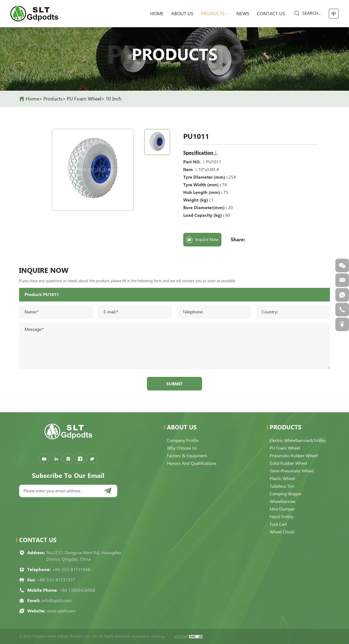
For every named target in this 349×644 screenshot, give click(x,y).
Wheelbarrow (282, 501)
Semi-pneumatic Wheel (292, 471)
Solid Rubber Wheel (288, 463)
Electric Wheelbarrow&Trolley (298, 440)
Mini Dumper (282, 509)
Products (213, 14)
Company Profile (183, 440)
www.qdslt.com (61, 611)
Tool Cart (278, 524)
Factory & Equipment (187, 456)
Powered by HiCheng (148, 637)
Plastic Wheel (282, 479)
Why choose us (182, 448)
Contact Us (271, 14)
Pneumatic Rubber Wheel (294, 456)
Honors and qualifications (192, 463)
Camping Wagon (286, 494)
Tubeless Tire (282, 486)
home (157, 14)
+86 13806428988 (77, 590)
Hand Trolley (282, 517)
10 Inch (113, 99)
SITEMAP (181, 637)
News (243, 14)
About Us (182, 14)
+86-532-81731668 (71, 570)
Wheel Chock (282, 532)
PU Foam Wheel (84, 99)
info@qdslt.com (57, 601)
